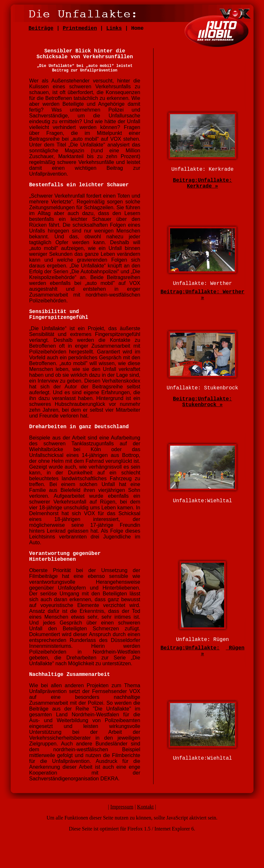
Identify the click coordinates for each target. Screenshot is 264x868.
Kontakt (145, 807)
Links (114, 28)
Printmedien (80, 28)
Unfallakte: (202, 648)
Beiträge (41, 28)
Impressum (122, 807)
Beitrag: (185, 180)
